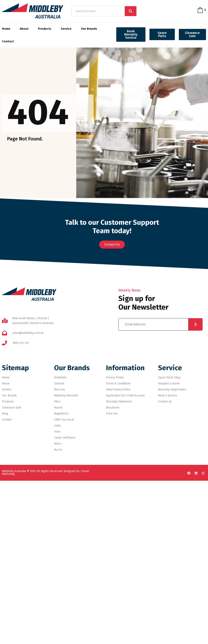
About (24, 29)
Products (45, 29)
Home (6, 29)
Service (66, 29)
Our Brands (89, 29)
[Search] (131, 11)
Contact (8, 41)
